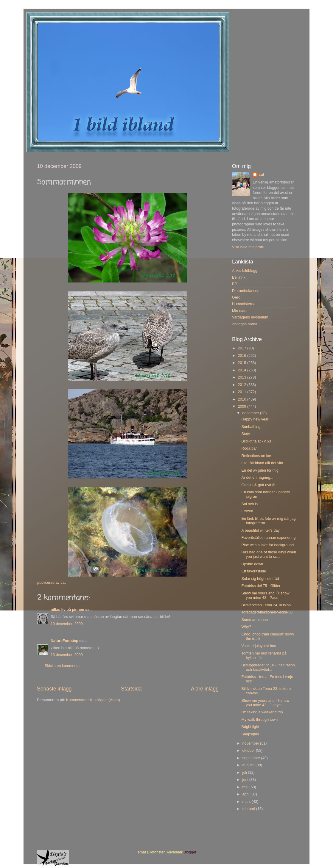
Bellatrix (239, 277)
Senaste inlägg (54, 689)
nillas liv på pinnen (67, 610)
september (252, 758)
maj (246, 787)
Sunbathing (251, 427)
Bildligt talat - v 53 (256, 441)
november (251, 743)
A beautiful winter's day (260, 530)
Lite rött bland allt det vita (262, 463)
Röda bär (249, 448)
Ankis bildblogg (245, 271)
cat (261, 175)
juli (245, 773)
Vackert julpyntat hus (259, 646)
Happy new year (255, 419)
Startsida (131, 689)
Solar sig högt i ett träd (260, 579)
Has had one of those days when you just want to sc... (269, 554)
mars (247, 802)
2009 (242, 406)
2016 (242, 356)
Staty (246, 434)
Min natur (240, 311)
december (251, 413)
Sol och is (249, 504)
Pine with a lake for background (267, 545)
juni (246, 780)
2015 (242, 363)
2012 (242, 385)
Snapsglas (250, 734)
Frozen (247, 511)
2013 (242, 377)
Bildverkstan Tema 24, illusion (266, 605)
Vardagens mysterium (250, 317)
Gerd (236, 297)
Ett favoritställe (254, 571)
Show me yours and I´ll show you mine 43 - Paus (265, 595)
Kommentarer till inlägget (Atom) (93, 700)
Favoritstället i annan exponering (268, 538)
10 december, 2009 (67, 624)
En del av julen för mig (260, 470)
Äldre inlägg (205, 689)
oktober (249, 751)
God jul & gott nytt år (258, 485)
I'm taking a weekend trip (262, 712)
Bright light (250, 727)
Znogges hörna (245, 324)
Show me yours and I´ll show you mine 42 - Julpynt (265, 703)
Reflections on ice (256, 456)
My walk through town (259, 720)
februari (249, 809)
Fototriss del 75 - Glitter (261, 586)
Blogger (190, 852)
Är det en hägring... (257, 478)
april (246, 794)
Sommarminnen (255, 620)
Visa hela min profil (248, 247)
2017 (242, 348)
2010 (242, 399)
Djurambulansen (246, 291)
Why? (246, 627)
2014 (242, 370)
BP (235, 284)
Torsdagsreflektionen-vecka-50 (267, 612)
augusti (249, 765)
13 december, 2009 (67, 655)
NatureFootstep (64, 641)
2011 (242, 392)
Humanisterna (244, 304)
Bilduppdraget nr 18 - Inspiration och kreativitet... (268, 667)
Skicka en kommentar (63, 666)
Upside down (252, 564)
